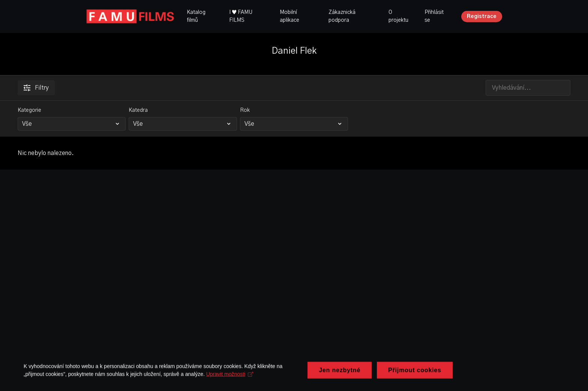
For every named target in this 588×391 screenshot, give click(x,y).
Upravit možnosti (210, 380)
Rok (245, 110)
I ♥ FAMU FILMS (241, 16)
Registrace (482, 17)
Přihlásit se (434, 16)
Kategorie (29, 110)
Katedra (138, 110)
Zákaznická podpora (342, 16)
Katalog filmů (196, 16)
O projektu (398, 16)
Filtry (36, 88)
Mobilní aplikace (289, 16)
